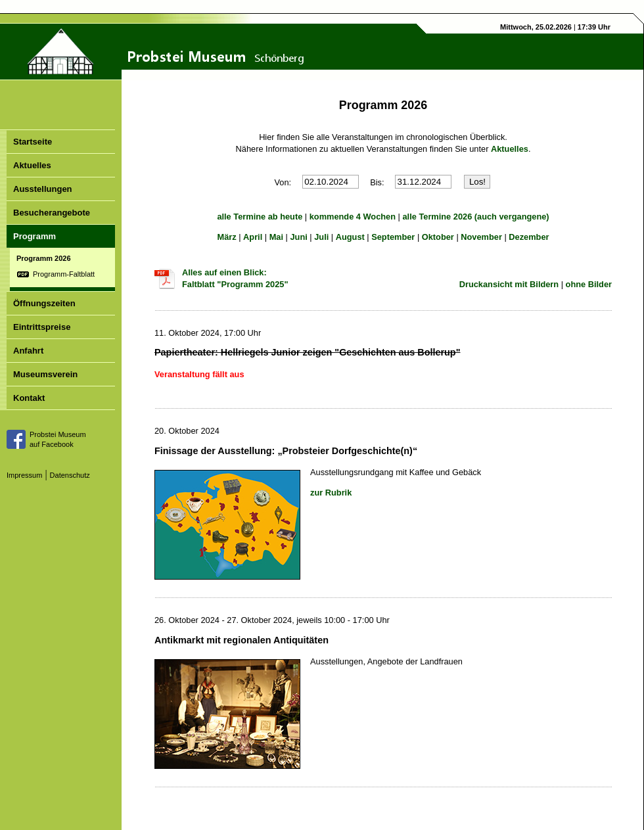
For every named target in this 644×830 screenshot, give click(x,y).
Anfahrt (28, 351)
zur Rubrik (331, 493)
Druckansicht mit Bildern (509, 284)
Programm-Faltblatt (64, 274)
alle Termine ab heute (260, 217)
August (350, 237)
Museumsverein (45, 374)
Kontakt (29, 398)
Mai (276, 237)
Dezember (529, 237)
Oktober (438, 237)
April (253, 237)
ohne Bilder (589, 284)
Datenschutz (70, 475)
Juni (298, 237)
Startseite (33, 142)
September (393, 237)
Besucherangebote (52, 213)
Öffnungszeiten (44, 303)
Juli (321, 237)
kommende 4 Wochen (353, 217)
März (226, 237)
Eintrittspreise (42, 327)
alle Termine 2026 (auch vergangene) (476, 217)
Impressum (24, 475)
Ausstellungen (43, 189)
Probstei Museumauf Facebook (58, 439)
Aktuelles (32, 165)
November (481, 237)
